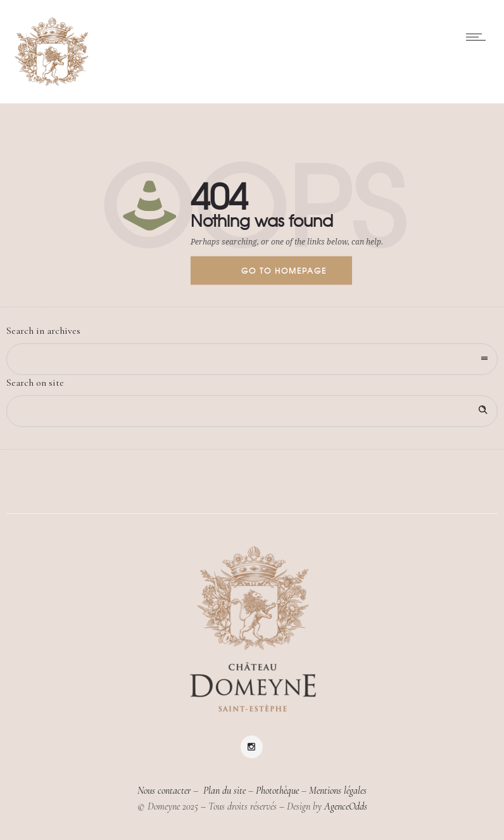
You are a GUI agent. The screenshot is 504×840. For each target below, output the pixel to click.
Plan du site (223, 791)
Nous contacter (164, 791)
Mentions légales (338, 791)
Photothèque (277, 791)
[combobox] (252, 359)
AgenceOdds (346, 806)
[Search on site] (252, 411)
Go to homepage (284, 270)
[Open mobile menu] (479, 37)
